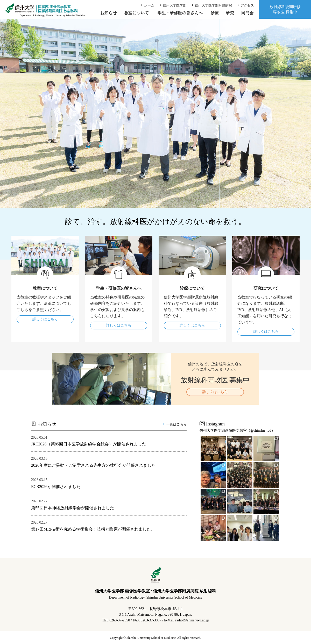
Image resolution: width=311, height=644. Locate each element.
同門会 (248, 13)
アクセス (247, 5)
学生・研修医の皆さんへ (180, 13)
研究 (230, 13)
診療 (215, 13)
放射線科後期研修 (285, 10)
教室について (137, 13)
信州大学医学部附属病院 (213, 5)
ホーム (149, 5)
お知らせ (108, 13)
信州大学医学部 (175, 5)
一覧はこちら (176, 424)
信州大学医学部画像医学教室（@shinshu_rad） (237, 431)
